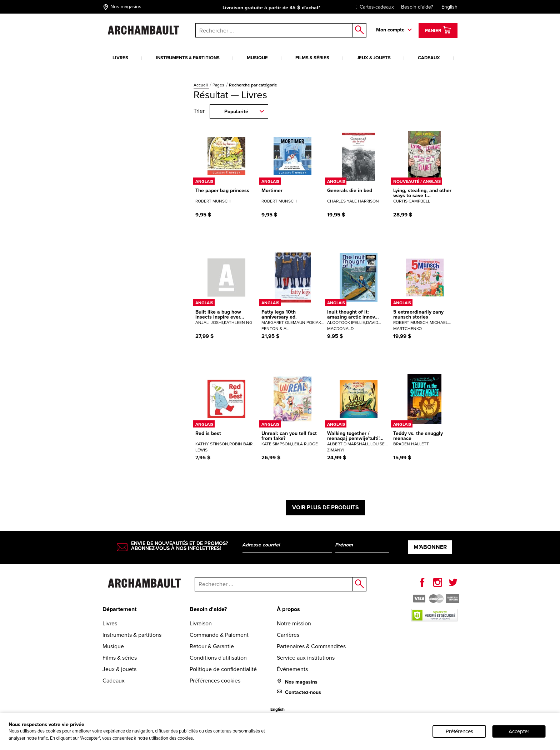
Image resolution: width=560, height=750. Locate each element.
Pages (219, 85)
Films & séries (312, 58)
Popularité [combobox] (236, 112)
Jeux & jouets (374, 58)
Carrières (288, 635)
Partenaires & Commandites (311, 646)
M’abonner (430, 547)
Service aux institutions (306, 658)
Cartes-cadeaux (373, 7)
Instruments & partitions (188, 58)
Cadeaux (429, 58)
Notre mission (294, 623)
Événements (292, 669)
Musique (257, 58)
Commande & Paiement (219, 635)
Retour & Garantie (212, 646)
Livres (120, 58)
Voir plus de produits (326, 507)
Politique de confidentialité (223, 669)
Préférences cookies (215, 681)
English (449, 7)
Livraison (201, 623)
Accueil (201, 85)
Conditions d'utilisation (218, 658)
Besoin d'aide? (417, 7)
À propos (288, 609)
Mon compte (390, 30)
